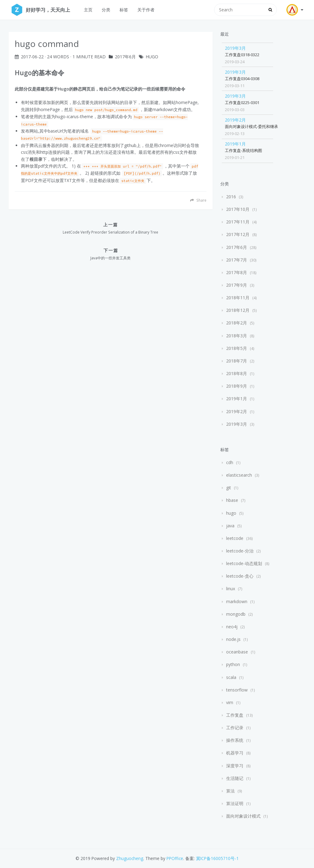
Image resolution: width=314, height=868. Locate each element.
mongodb (236, 614)
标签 (124, 10)
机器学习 (235, 753)
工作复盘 (235, 715)
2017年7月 (237, 260)
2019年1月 (235, 144)
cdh (230, 462)
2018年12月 (238, 310)
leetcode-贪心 (240, 576)
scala (231, 677)
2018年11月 (238, 298)
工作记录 (235, 728)
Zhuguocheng (130, 858)
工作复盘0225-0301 (242, 103)
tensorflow (237, 690)
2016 (231, 197)
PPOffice (175, 858)
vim (230, 702)
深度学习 (235, 766)
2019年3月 (235, 48)
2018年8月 (237, 373)
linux (231, 589)
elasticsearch (239, 475)
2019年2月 (235, 120)
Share (198, 200)
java (230, 526)
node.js (233, 639)
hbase (232, 500)
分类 (106, 10)
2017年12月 (238, 234)
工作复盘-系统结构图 (243, 150)
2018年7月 (237, 361)
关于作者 (146, 10)
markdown (237, 601)
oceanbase (237, 652)
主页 (88, 10)
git (229, 488)
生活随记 (235, 778)
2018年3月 (237, 336)
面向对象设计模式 (243, 816)
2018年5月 (237, 348)
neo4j (232, 627)
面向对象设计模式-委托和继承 (251, 126)
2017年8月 (237, 272)
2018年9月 (237, 386)
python (233, 664)
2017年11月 (238, 222)
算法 (230, 791)
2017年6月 (125, 57)
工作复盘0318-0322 (242, 55)
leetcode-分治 (240, 551)
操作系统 (235, 740)
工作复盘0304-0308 (242, 79)
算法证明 (235, 803)
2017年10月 (238, 209)
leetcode (235, 538)
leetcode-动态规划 (244, 563)
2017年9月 (237, 285)
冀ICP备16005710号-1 (217, 858)
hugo (152, 57)
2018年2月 (237, 323)
